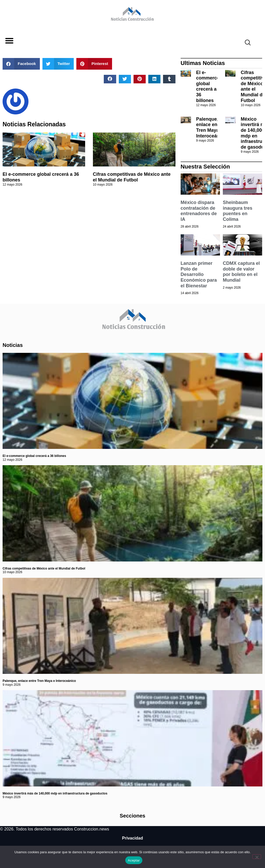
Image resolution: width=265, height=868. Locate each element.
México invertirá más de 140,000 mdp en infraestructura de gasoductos (55, 793)
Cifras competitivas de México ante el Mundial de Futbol (132, 177)
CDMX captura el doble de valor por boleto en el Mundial (241, 272)
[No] (257, 857)
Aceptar (134, 860)
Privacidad (133, 838)
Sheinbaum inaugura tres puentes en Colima (238, 211)
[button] (9, 41)
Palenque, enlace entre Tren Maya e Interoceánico (211, 127)
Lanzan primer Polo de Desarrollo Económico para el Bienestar (199, 274)
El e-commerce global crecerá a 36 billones (208, 86)
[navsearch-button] (246, 43)
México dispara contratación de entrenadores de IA (199, 211)
